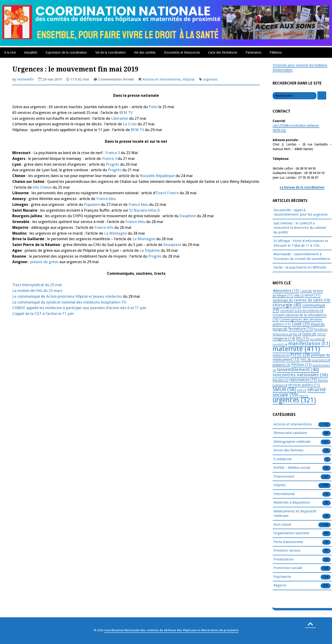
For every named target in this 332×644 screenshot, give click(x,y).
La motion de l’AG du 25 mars (37, 291)
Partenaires (253, 52)
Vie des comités (145, 52)
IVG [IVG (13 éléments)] (302, 338)
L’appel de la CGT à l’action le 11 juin (43, 314)
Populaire (92, 205)
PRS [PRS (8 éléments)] (306, 360)
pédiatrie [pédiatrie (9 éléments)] (282, 365)
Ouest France (167, 193)
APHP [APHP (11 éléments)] (313, 295)
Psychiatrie (282, 577)
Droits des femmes (288, 450)
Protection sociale (288, 568)
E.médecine (283, 459)
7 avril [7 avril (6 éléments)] (306, 291)
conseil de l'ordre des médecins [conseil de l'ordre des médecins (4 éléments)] (302, 310)
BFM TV (125, 113)
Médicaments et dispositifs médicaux (295, 514)
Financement (284, 477)
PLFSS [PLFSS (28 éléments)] (300, 355)
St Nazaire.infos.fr (145, 210)
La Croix (130, 124)
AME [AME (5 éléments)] (299, 296)
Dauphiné (188, 216)
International (284, 494)
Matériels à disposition (292, 503)
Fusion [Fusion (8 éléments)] (309, 334)
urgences (210, 79)
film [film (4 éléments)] (297, 334)
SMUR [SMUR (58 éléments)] (284, 390)
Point (153, 107)
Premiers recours (287, 551)
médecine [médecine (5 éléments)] (281, 355)
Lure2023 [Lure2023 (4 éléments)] (280, 344)
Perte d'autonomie (288, 542)
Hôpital (189, 79)
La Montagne (116, 233)
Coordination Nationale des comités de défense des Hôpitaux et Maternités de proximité (171, 630)
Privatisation (284, 560)
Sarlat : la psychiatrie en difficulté (300, 267)
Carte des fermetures (223, 52)
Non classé (282, 525)
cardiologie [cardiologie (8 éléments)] (283, 300)
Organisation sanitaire (291, 533)
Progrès (113, 164)
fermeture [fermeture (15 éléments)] (301, 329)
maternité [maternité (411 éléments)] (296, 349)
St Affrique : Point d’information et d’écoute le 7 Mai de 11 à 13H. (301, 243)
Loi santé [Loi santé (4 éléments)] (317, 339)
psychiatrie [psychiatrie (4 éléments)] (321, 360)
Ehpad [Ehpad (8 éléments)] (318, 324)
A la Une (10, 52)
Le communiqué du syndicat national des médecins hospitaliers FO (69, 302)
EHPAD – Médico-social (292, 468)
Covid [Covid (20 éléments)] (301, 324)
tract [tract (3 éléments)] (304, 396)
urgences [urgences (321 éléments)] (294, 400)
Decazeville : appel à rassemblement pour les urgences (301, 212)
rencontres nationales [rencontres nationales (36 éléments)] (300, 375)
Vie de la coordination (111, 52)
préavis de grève (44, 262)
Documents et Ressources (182, 52)
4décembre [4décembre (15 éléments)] (286, 291)
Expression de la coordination (66, 52)
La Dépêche (150, 251)
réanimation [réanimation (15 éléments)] (303, 380)
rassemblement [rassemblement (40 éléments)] (298, 369)
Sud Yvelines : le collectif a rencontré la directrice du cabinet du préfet (300, 228)
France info (104, 228)
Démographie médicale (292, 442)
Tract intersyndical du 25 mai (37, 285)
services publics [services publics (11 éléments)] (304, 385)
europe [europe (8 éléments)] (280, 329)
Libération (120, 118)
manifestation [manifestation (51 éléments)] (309, 344)
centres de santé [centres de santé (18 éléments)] (312, 300)
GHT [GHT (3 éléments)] (321, 334)
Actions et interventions (162, 79)
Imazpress (172, 245)
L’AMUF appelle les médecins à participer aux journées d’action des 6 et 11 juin (79, 308)
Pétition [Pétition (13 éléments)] (301, 365)
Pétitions (276, 52)
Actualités (31, 52)
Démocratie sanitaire (290, 433)
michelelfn (25, 79)
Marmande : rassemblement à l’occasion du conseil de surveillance (302, 256)
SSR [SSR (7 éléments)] (302, 390)
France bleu (106, 199)
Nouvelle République (157, 176)
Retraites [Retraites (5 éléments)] (280, 380)
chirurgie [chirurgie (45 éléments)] (287, 305)
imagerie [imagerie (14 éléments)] (284, 338)
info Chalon (42, 187)
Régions (280, 586)
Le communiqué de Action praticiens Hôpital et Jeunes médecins (67, 296)
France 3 (113, 153)
